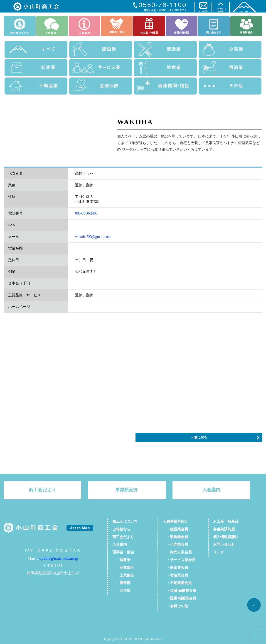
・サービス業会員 (179, 560)
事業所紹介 (127, 490)
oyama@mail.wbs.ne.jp (59, 558)
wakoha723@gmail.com (93, 237)
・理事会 (121, 560)
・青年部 (121, 583)
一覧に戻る (199, 437)
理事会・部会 (123, 552)
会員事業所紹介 (175, 521)
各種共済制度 (224, 529)
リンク (219, 552)
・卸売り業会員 (177, 552)
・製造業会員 (175, 537)
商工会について (125, 521)
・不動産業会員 (177, 583)
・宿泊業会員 (175, 575)
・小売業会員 (175, 544)
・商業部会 (123, 568)
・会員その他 (175, 606)
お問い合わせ (224, 544)
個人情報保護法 (226, 537)
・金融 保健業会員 (180, 590)
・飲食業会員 (175, 568)
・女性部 (121, 590)
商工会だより (42, 490)
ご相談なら (121, 529)
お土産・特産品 (226, 521)
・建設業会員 (175, 529)
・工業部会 (123, 575)
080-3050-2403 (86, 213)
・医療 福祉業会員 (180, 598)
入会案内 (211, 490)
